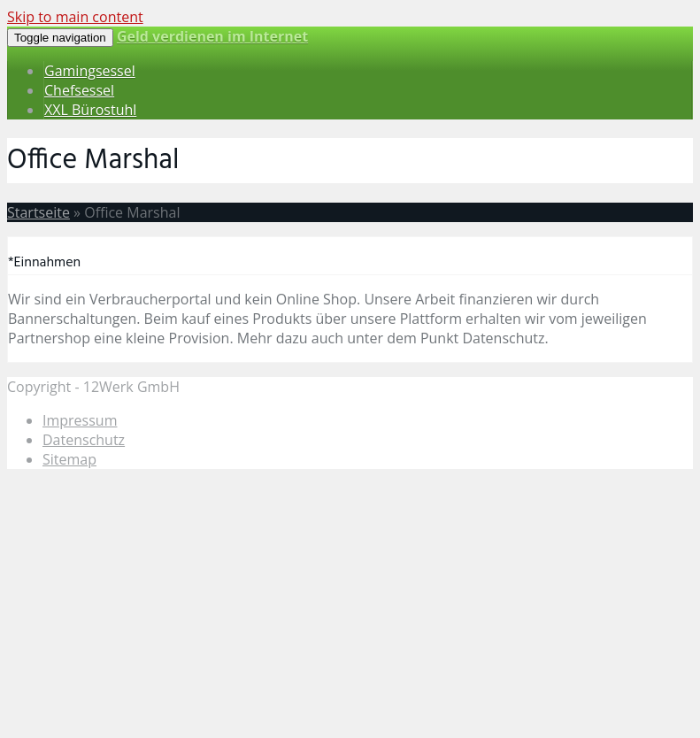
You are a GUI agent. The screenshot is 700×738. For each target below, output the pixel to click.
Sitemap (69, 459)
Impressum (80, 420)
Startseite (38, 212)
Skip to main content (75, 17)
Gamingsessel (90, 71)
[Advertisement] (350, 607)
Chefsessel (79, 90)
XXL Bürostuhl (90, 110)
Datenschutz (84, 440)
